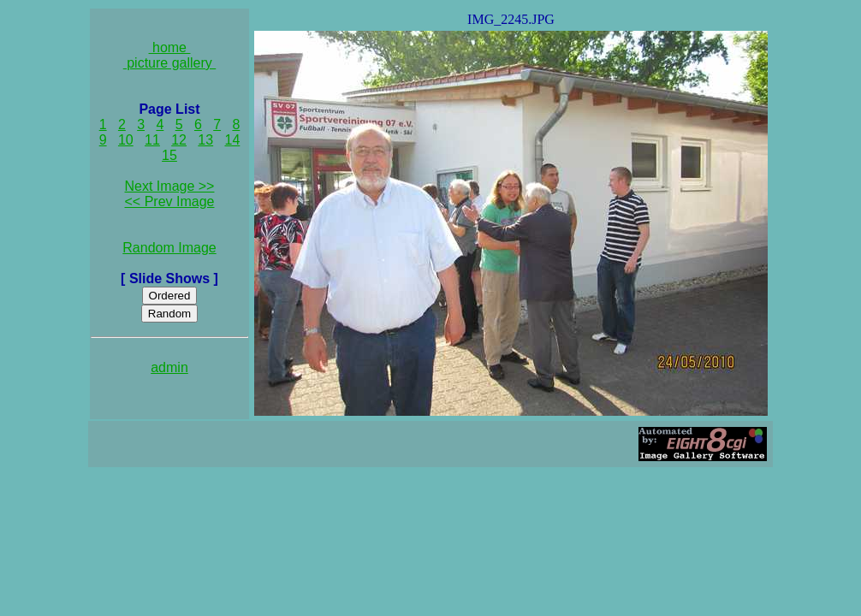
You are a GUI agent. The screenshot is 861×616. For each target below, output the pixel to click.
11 (152, 140)
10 (126, 140)
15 (169, 155)
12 (179, 140)
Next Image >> (170, 186)
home (170, 47)
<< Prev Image (170, 201)
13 (205, 140)
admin (169, 367)
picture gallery (170, 63)
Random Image (169, 248)
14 (233, 140)
